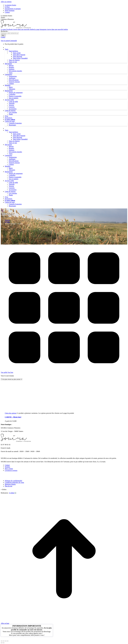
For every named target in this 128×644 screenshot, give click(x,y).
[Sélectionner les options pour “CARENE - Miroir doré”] (11, 413)
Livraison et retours (11, 470)
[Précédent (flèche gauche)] (2, 643)
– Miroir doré (13, 417)
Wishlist (7, 467)
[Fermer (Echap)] (2, 641)
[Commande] (12, 379)
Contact (7, 465)
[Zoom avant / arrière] (8, 641)
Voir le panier (5, 41)
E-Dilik (13, 493)
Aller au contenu (6, 2)
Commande (13, 41)
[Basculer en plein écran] (6, 641)
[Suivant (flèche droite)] (4, 643)
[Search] (10, 33)
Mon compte (9, 469)
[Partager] (4, 641)
